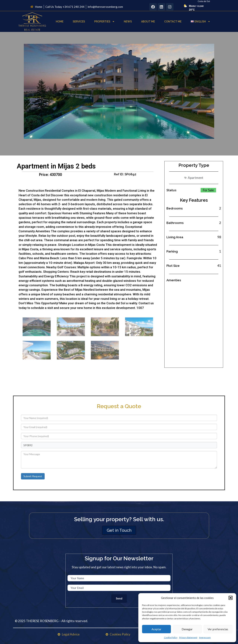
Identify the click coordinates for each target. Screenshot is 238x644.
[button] (231, 598)
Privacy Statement (188, 637)
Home (60, 22)
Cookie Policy (171, 637)
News (128, 22)
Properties (104, 22)
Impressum (205, 637)
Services (79, 22)
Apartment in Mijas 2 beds (56, 166)
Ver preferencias (218, 629)
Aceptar (156, 629)
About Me (148, 22)
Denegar (187, 629)
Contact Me (173, 22)
